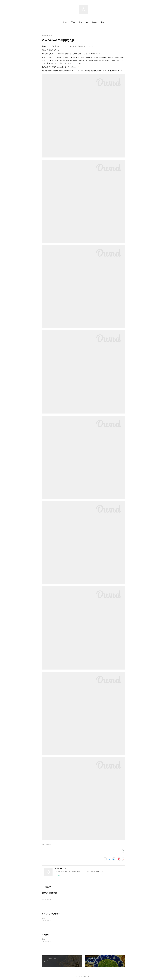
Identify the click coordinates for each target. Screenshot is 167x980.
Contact (95, 22)
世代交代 (45, 935)
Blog (103, 22)
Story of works (84, 22)
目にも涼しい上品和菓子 (51, 914)
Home (65, 22)
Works (73, 22)
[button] (65, 22)
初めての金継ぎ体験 (49, 893)
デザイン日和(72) (47, 845)
